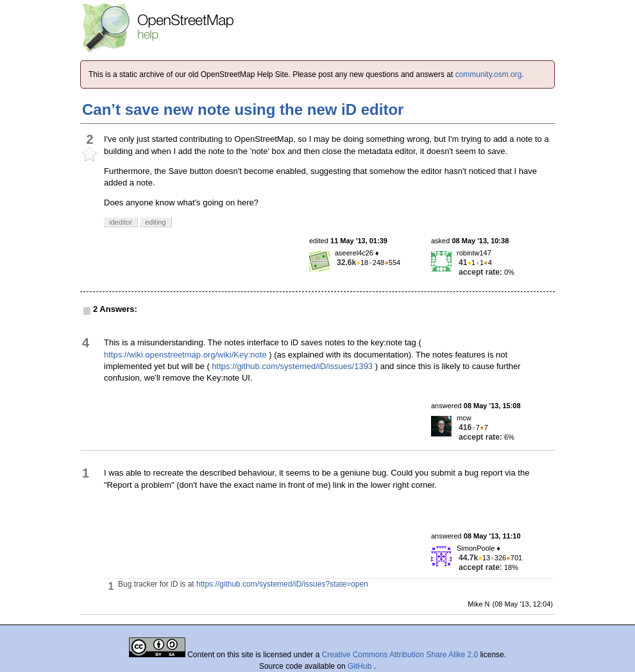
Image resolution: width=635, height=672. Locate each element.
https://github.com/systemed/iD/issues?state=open (282, 584)
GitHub (361, 666)
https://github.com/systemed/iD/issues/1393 (292, 366)
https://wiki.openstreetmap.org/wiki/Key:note (185, 355)
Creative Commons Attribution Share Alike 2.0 (400, 655)
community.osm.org (489, 74)
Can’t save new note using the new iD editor (243, 109)
